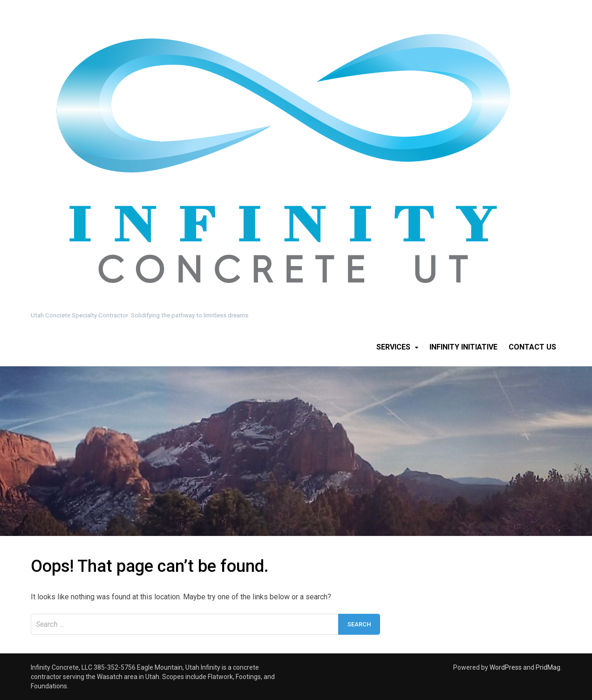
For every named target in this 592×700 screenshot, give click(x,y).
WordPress (506, 667)
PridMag (548, 667)
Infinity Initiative (463, 347)
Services (393, 347)
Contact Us (532, 347)
